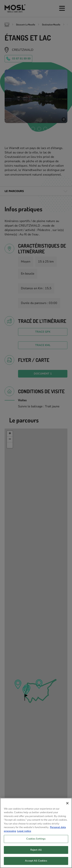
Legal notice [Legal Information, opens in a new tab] (24, 832)
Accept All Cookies (36, 862)
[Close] (67, 804)
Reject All (36, 851)
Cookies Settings (36, 840)
